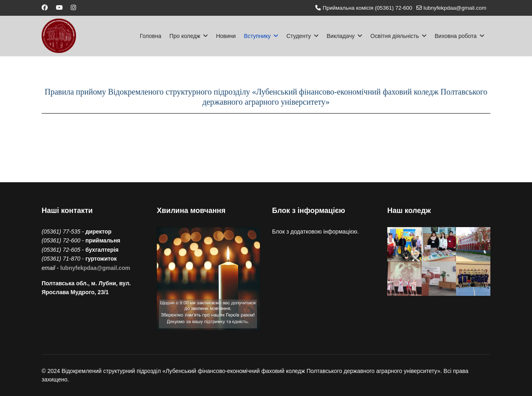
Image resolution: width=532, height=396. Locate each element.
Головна (151, 36)
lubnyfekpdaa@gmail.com (455, 8)
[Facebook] (45, 7)
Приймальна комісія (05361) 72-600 (367, 8)
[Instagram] (73, 7)
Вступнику (257, 36)
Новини (226, 36)
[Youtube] (59, 7)
